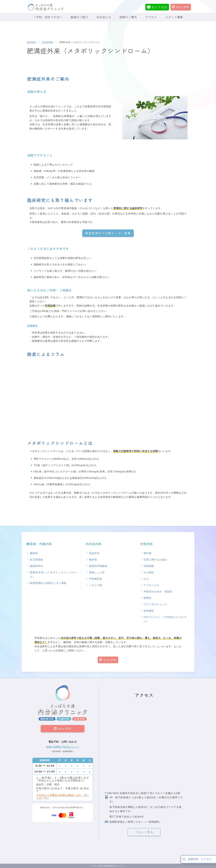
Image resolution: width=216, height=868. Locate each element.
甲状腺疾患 (96, 579)
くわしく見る (144, 832)
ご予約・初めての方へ (48, 17)
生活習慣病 (48, 42)
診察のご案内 (128, 17)
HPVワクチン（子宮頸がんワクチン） (165, 619)
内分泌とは (104, 17)
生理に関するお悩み (155, 560)
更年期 (147, 553)
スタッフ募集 (174, 17)
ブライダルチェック (155, 604)
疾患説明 (31, 42)
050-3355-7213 (63, 747)
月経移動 (149, 566)
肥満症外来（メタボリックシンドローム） (54, 575)
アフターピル (151, 585)
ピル (146, 579)
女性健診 (149, 611)
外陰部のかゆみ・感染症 (158, 592)
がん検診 (149, 572)
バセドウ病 (96, 585)
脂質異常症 (36, 566)
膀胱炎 (147, 598)
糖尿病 (34, 553)
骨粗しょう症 (97, 572)
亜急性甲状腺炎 (98, 566)
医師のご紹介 (79, 17)
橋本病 (93, 560)
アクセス (151, 17)
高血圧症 (94, 553)
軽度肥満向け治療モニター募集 (108, 233)
